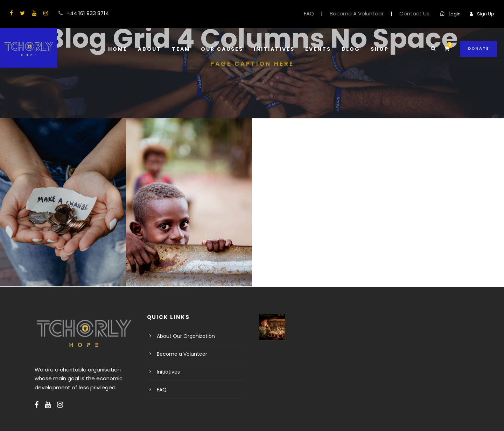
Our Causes (222, 49)
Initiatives (274, 49)
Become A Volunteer (366, 13)
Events (317, 49)
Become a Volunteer (179, 354)
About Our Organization (183, 336)
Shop (379, 49)
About (150, 49)
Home (119, 49)
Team (181, 49)
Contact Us (418, 13)
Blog (350, 49)
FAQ (322, 13)
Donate (479, 48)
